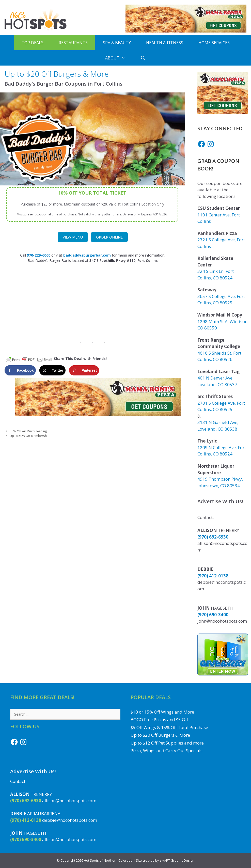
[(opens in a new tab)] (87, 255)
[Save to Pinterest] (84, 370)
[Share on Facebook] (20, 370)
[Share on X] (52, 370)
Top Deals (33, 43)
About (119, 58)
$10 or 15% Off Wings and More (162, 712)
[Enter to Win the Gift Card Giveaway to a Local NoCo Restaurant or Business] (223, 674)
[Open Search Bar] (143, 58)
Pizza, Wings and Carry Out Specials (167, 751)
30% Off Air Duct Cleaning (28, 431)
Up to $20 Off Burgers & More (160, 735)
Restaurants (73, 43)
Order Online (109, 237)
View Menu (73, 237)
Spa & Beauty (117, 43)
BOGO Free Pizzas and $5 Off (159, 720)
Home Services (214, 43)
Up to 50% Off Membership (30, 436)
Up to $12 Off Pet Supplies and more (167, 743)
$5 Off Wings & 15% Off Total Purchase (169, 727)
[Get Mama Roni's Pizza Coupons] (186, 31)
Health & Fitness (165, 43)
